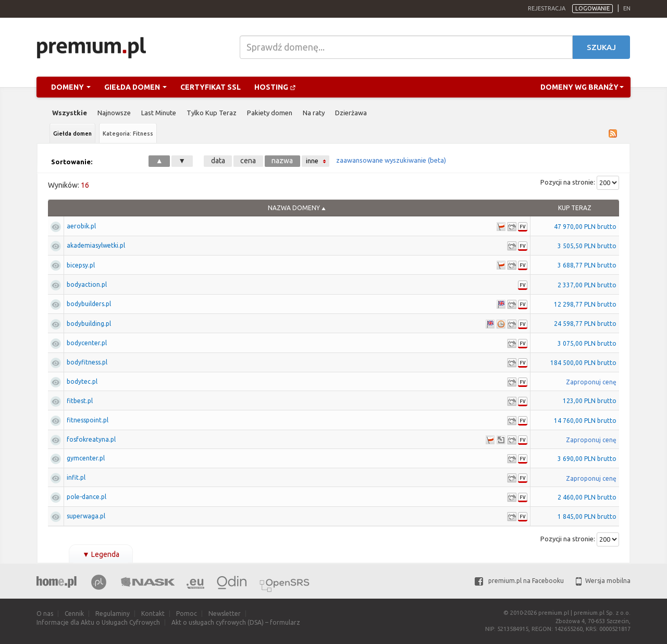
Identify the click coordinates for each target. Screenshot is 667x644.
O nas (45, 613)
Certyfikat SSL (211, 87)
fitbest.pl (80, 401)
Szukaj (601, 47)
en (627, 8)
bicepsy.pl (81, 265)
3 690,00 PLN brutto (587, 459)
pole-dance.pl (87, 497)
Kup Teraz (575, 208)
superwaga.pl (86, 516)
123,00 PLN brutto (590, 401)
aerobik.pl (81, 226)
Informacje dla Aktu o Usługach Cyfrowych (98, 622)
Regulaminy (113, 613)
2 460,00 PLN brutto (587, 497)
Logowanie (592, 8)
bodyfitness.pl (87, 362)
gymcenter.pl (86, 458)
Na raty (314, 113)
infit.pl (76, 477)
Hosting (275, 87)
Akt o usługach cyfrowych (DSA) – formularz (236, 622)
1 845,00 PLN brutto (587, 517)
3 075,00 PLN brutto (587, 343)
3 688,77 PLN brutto (587, 265)
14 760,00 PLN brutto (585, 421)
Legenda (101, 554)
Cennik (74, 613)
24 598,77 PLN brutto (585, 324)
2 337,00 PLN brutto (587, 285)
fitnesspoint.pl (88, 420)
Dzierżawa (351, 113)
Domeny (71, 87)
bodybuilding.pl (89, 324)
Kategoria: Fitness (128, 133)
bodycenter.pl (87, 343)
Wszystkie (70, 113)
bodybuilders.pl (89, 304)
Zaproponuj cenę (591, 382)
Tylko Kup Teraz (212, 113)
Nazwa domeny (294, 208)
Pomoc (187, 613)
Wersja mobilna (603, 581)
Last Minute (159, 113)
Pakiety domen (270, 113)
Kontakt (153, 613)
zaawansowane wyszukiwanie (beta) (391, 160)
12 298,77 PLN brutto (585, 304)
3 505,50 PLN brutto (587, 246)
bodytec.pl (82, 381)
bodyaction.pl (87, 284)
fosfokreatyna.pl (91, 439)
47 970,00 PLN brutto (585, 227)
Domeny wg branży (582, 87)
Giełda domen (135, 87)
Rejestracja (547, 8)
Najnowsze (114, 113)
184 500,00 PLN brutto (583, 363)
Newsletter (225, 613)
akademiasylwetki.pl (96, 245)
